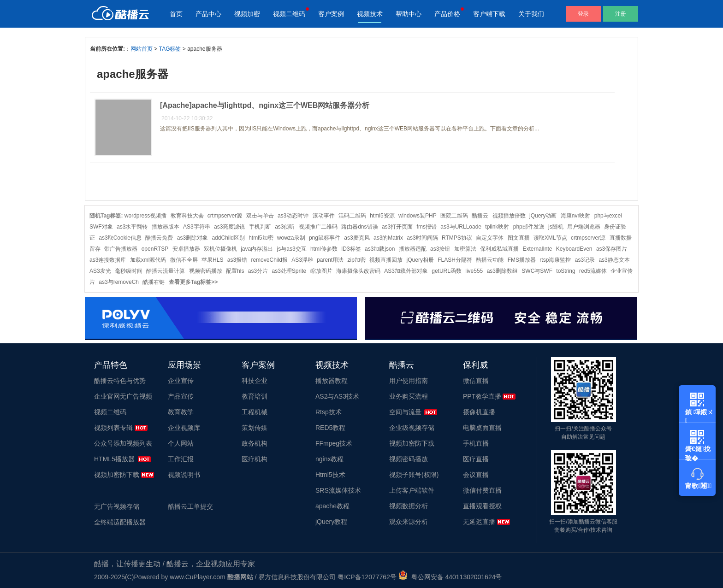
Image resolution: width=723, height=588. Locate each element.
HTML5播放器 (114, 459)
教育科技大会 (187, 216)
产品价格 (447, 14)
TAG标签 (170, 49)
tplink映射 (497, 227)
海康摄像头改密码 (358, 271)
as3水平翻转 (132, 227)
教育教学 (181, 412)
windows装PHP (418, 216)
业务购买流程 (409, 396)
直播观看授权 (482, 506)
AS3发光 (100, 271)
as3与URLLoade (461, 227)
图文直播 (519, 238)
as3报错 (237, 260)
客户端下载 (489, 14)
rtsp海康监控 (555, 260)
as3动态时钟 (293, 216)
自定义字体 (490, 238)
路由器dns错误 (359, 227)
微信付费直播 (482, 490)
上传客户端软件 (412, 490)
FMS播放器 (522, 260)
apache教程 (332, 506)
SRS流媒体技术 (338, 490)
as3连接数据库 (108, 260)
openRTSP (155, 249)
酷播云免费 (159, 238)
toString (566, 271)
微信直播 (476, 381)
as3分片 (258, 271)
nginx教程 (329, 459)
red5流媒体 (593, 271)
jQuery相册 (420, 260)
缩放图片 (321, 271)
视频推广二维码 (318, 227)
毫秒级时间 (129, 271)
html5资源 (382, 216)
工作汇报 (181, 459)
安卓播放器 (186, 249)
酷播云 (480, 216)
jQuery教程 (331, 522)
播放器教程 (332, 381)
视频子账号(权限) (414, 475)
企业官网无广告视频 (123, 396)
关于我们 (531, 14)
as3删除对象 (193, 238)
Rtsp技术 (329, 412)
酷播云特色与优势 (120, 381)
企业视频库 (184, 428)
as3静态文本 (614, 260)
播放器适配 (413, 249)
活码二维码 (352, 216)
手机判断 (260, 227)
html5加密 (261, 238)
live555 (474, 271)
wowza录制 (291, 238)
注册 (621, 14)
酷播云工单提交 (190, 506)
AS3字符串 (197, 227)
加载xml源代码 (148, 260)
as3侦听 (285, 227)
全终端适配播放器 (120, 522)
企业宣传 (181, 381)
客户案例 (331, 14)
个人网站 (181, 443)
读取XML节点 (550, 238)
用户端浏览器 (584, 227)
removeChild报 (269, 260)
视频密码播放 (206, 271)
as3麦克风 (357, 238)
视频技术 (370, 14)
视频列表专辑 (113, 428)
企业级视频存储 (412, 428)
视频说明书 (184, 475)
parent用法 (330, 260)
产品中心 (208, 14)
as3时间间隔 (422, 238)
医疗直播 (476, 459)
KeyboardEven (574, 249)
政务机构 (255, 443)
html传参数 (324, 249)
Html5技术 (330, 475)
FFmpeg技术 (334, 443)
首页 (176, 14)
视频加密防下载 (117, 475)
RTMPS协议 (457, 238)
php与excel (608, 216)
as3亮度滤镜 (229, 227)
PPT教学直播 (482, 396)
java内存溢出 (257, 249)
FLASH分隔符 (455, 260)
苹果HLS (212, 260)
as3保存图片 (612, 249)
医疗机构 (255, 459)
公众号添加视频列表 (123, 443)
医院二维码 (454, 216)
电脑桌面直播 (482, 428)
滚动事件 (324, 216)
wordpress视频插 (145, 216)
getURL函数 (447, 271)
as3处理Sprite (289, 271)
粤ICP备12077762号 (367, 577)
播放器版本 (166, 227)
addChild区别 (228, 238)
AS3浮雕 (302, 260)
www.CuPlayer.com (198, 577)
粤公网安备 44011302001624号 (450, 577)
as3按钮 (440, 249)
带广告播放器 (121, 249)
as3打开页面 (397, 227)
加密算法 (465, 249)
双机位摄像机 (220, 249)
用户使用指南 (409, 381)
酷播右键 (154, 282)
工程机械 (255, 412)
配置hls (235, 271)
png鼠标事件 (325, 238)
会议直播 (476, 475)
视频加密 (247, 14)
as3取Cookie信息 (120, 238)
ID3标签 (351, 249)
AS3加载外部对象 (406, 271)
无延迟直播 (479, 522)
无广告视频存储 (117, 506)
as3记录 (585, 260)
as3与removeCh (119, 282)
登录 (583, 14)
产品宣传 (181, 396)
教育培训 (255, 396)
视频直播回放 (386, 260)
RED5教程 (330, 428)
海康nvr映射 (576, 216)
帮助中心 (409, 14)
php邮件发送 (529, 227)
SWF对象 (101, 227)
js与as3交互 (292, 249)
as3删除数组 (502, 271)
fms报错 (427, 227)
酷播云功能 (490, 260)
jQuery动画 (543, 216)
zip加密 (357, 260)
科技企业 (255, 381)
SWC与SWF (537, 271)
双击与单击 (260, 216)
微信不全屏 (184, 260)
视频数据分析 (409, 506)
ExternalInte (537, 249)
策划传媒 (255, 428)
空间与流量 (405, 412)
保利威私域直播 (499, 249)
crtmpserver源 (225, 216)
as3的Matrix (388, 238)
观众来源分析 (409, 522)
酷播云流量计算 (166, 271)
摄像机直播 (479, 412)
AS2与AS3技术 (337, 396)
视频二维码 (289, 14)
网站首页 (142, 49)
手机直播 (476, 443)
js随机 (556, 227)
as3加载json (380, 249)
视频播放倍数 (509, 216)
